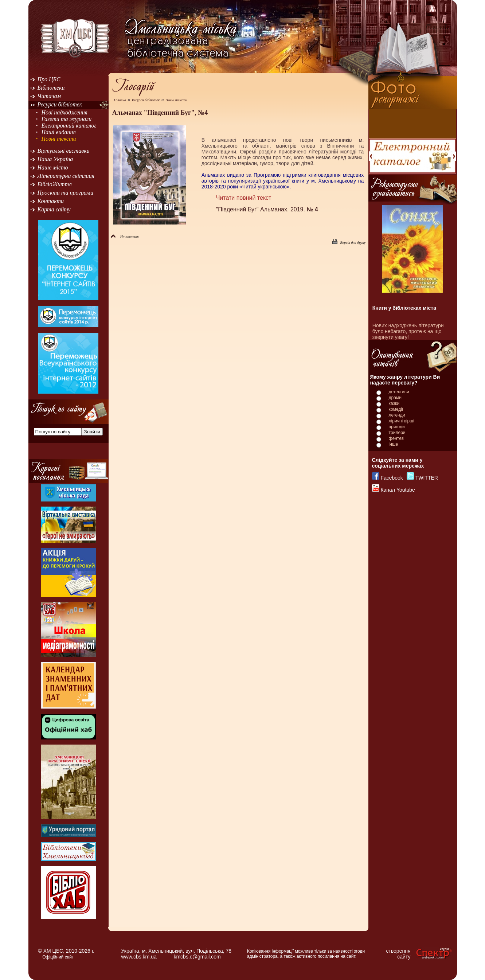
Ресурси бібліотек (60, 104)
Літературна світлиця (66, 176)
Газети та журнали (66, 119)
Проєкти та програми (66, 193)
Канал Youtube (398, 490)
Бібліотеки (51, 88)
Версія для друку (349, 243)
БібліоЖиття (55, 184)
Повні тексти (58, 139)
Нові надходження (64, 112)
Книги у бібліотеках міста (404, 308)
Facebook (392, 478)
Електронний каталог (69, 126)
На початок (125, 237)
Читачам (49, 96)
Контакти (51, 201)
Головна (120, 100)
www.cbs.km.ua (139, 957)
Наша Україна (55, 159)
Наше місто (53, 167)
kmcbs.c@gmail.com (197, 957)
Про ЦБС (49, 79)
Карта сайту (54, 209)
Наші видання (58, 132)
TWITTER (427, 478)
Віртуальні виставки (64, 151)
